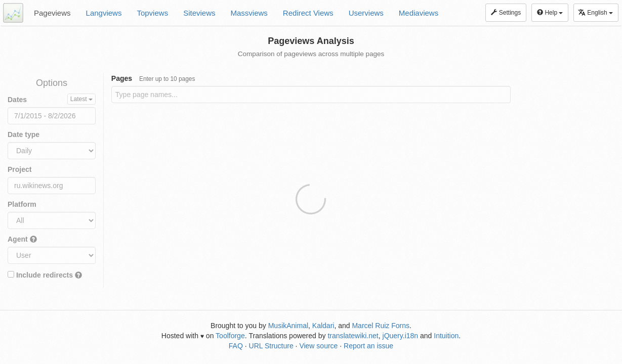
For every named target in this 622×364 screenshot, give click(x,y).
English (595, 12)
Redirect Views (308, 13)
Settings (506, 13)
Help (550, 13)
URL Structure (271, 346)
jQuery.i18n (401, 336)
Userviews (366, 13)
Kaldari (323, 326)
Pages (153, 78)
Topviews (152, 13)
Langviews (104, 13)
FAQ (236, 346)
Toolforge (230, 336)
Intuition (446, 336)
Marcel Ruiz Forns (381, 326)
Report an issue (368, 346)
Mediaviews (419, 13)
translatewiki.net (353, 336)
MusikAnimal (288, 326)
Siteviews (199, 13)
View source (318, 346)
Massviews (249, 13)
